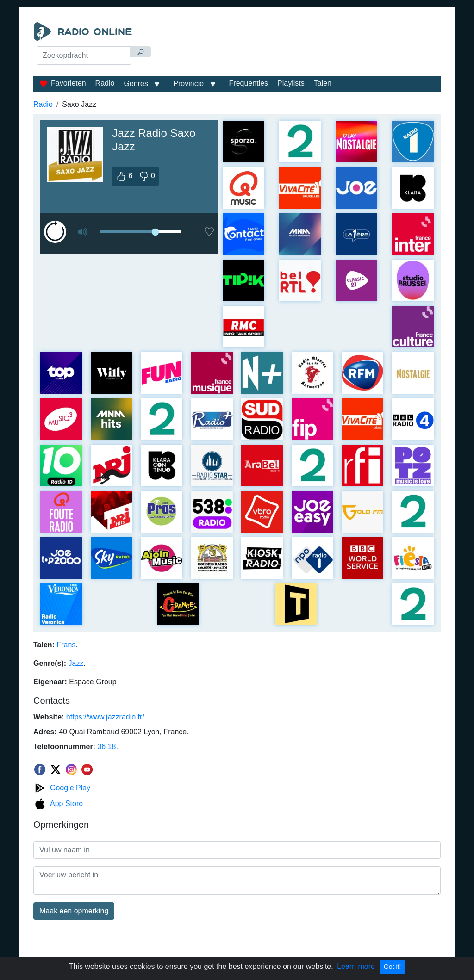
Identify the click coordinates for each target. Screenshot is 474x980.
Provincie (189, 84)
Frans (66, 645)
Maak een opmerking (74, 911)
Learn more (356, 966)
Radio (105, 83)
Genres (136, 84)
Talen (323, 83)
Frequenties (249, 83)
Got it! (392, 967)
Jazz (76, 663)
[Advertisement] (300, 45)
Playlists (291, 83)
